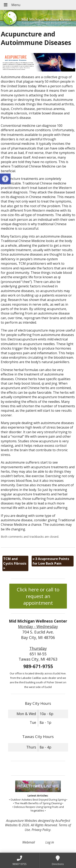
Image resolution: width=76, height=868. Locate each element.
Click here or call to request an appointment (38, 596)
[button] (5, 179)
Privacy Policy (41, 830)
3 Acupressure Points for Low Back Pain (51, 561)
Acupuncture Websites (22, 821)
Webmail (29, 842)
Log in (50, 842)
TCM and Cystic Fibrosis (15, 563)
